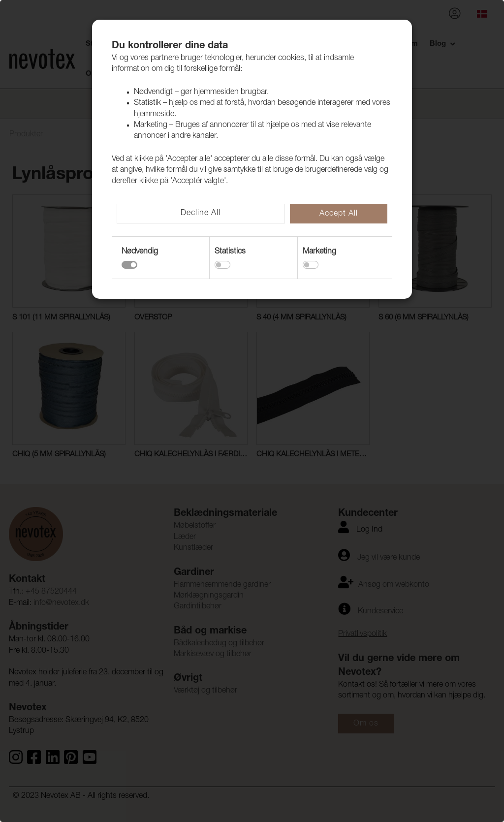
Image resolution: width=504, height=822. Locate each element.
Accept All (339, 214)
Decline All (201, 214)
